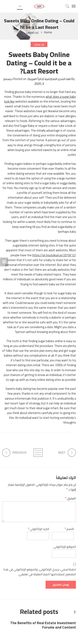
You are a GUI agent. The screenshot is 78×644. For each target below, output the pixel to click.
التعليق (71, 498)
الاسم (69, 529)
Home (48, 32)
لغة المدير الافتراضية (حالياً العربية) (49, 79)
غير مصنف (33, 32)
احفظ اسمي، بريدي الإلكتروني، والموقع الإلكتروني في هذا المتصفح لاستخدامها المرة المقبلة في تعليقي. (40, 572)
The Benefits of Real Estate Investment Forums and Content (43, 625)
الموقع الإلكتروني (65, 547)
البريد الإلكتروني (38, 529)
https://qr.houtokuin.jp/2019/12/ (54, 255)
